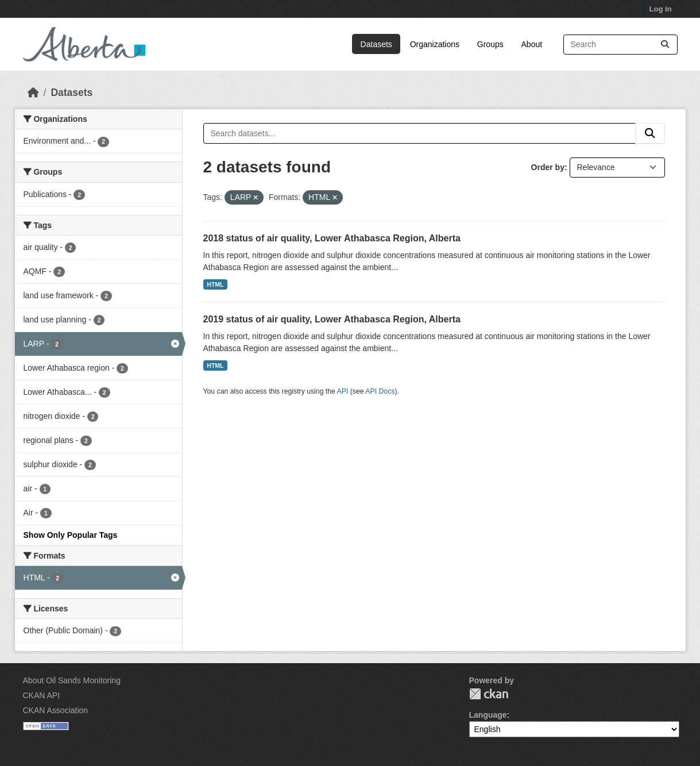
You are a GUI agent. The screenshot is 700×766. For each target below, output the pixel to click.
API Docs (380, 391)
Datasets (376, 44)
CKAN (489, 694)
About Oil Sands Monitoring (72, 680)
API (343, 391)
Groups (490, 44)
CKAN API (42, 695)
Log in (661, 9)
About (532, 44)
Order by (548, 167)
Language (488, 715)
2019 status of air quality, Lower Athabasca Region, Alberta (332, 319)
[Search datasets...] (620, 45)
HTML (215, 284)
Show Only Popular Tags (71, 535)
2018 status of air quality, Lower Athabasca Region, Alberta (332, 238)
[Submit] (665, 45)
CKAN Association (56, 710)
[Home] (33, 93)
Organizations (435, 44)
